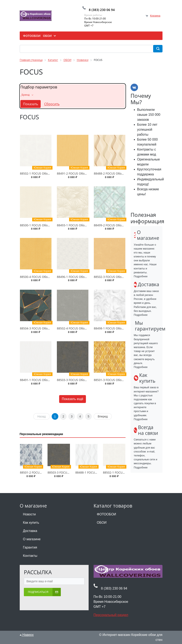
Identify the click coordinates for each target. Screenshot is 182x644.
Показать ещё (73, 399)
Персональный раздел (111, 615)
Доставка (30, 531)
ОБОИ (102, 523)
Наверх (27, 635)
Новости (29, 514)
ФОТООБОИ (107, 514)
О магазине (32, 539)
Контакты (30, 556)
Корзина (155, 16)
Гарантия (30, 547)
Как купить (31, 523)
